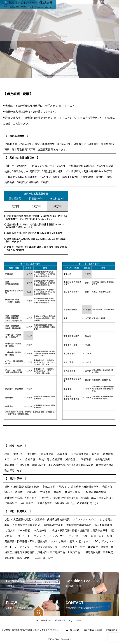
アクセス (79, 620)
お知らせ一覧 (60, 620)
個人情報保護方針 (44, 620)
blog (70, 620)
